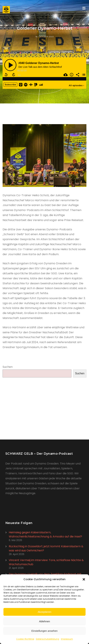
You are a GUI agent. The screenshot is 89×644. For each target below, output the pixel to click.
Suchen (8, 367)
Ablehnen (44, 621)
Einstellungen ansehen (44, 631)
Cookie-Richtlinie (25, 639)
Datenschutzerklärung (48, 639)
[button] (84, 579)
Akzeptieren (44, 612)
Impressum (67, 639)
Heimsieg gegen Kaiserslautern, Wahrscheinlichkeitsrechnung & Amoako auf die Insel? (45, 534)
